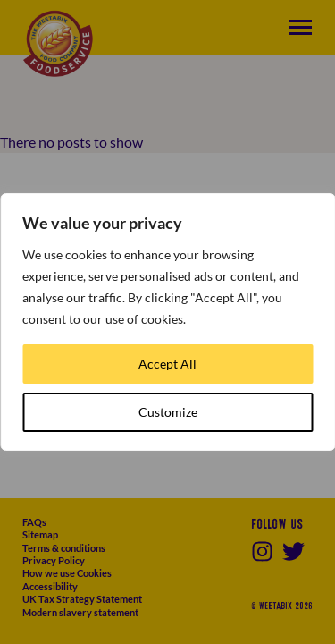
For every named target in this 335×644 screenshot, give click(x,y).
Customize (168, 412)
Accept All (167, 364)
